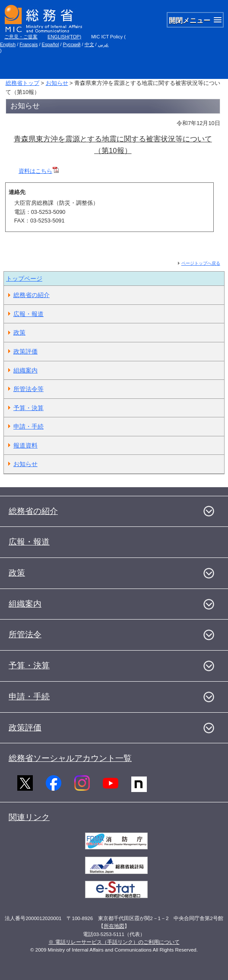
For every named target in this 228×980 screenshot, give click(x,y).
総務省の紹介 (32, 295)
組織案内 (25, 370)
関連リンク (29, 817)
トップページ (24, 279)
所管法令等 (28, 389)
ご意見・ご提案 (21, 37)
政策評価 (25, 351)
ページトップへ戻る (201, 263)
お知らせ (57, 83)
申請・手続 (28, 426)
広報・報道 (28, 314)
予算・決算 (28, 408)
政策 (19, 332)
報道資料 (25, 445)
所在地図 (114, 926)
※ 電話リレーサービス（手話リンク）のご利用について (114, 942)
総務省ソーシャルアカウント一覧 (70, 758)
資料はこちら (39, 171)
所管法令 (25, 634)
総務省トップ (22, 83)
